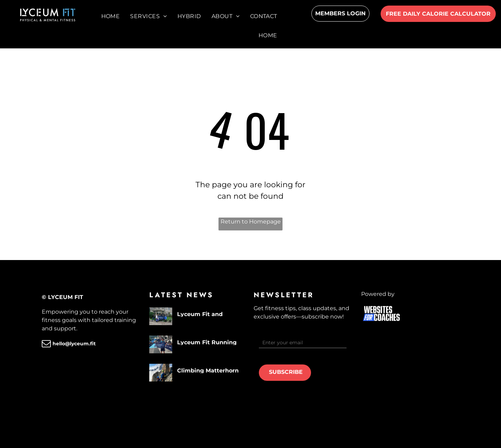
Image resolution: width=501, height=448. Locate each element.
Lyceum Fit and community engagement (200, 314)
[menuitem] (111, 16)
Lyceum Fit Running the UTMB (207, 342)
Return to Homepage (251, 222)
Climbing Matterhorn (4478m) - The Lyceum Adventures (210, 370)
